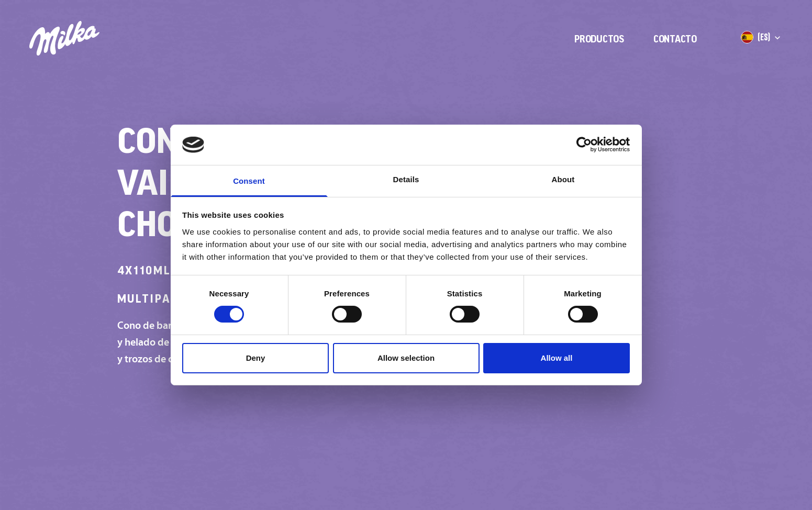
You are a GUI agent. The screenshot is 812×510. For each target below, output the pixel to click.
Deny (256, 358)
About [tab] (563, 179)
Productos (599, 39)
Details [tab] (406, 179)
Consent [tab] (249, 181)
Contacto (675, 39)
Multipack (160, 298)
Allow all (557, 358)
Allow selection (406, 358)
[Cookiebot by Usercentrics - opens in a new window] (584, 145)
